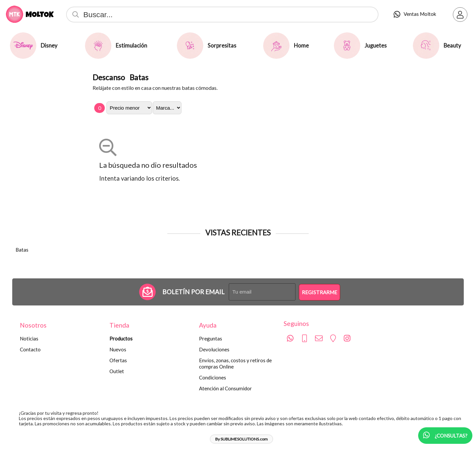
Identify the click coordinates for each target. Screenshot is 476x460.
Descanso (109, 77)
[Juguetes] (347, 46)
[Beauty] (426, 46)
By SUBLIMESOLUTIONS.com (241, 439)
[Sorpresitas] (190, 46)
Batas (139, 77)
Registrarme (319, 292)
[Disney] (23, 46)
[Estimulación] (98, 46)
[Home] (276, 46)
